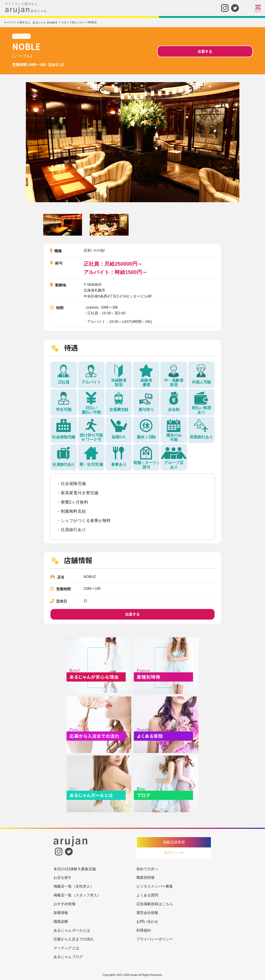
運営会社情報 (147, 913)
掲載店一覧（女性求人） (74, 886)
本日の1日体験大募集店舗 (75, 869)
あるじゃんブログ (68, 957)
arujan (134, 975)
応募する (205, 51)
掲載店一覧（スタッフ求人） (77, 895)
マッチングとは (66, 948)
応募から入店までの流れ (74, 939)
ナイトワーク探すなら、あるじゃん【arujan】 (31, 22)
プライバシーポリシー (155, 939)
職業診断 (61, 921)
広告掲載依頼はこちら (155, 904)
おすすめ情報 (65, 904)
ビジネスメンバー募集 (155, 886)
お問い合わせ (147, 921)
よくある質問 (147, 895)
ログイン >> (174, 853)
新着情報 (61, 913)
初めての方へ (147, 869)
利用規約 (144, 930)
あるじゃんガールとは (72, 930)
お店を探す (63, 877)
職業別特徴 (146, 877)
